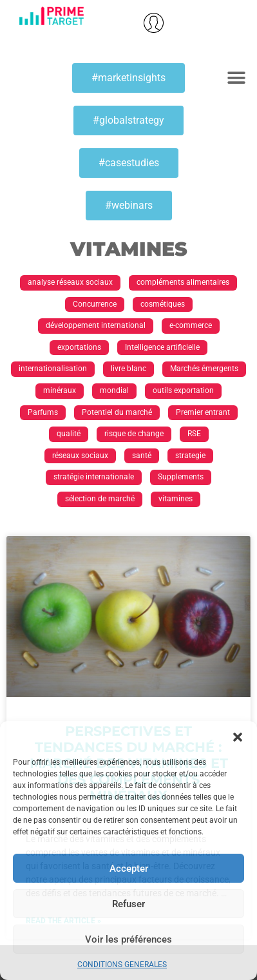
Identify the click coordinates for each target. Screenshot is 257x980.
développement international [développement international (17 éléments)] (96, 325)
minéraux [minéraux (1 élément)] (60, 390)
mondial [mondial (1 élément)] (114, 390)
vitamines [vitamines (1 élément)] (176, 499)
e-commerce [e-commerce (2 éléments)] (191, 325)
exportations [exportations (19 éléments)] (79, 347)
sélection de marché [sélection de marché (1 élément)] (100, 499)
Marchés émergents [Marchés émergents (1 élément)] (204, 369)
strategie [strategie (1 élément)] (190, 456)
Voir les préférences (128, 939)
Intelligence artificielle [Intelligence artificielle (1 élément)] (162, 347)
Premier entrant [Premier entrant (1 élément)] (203, 412)
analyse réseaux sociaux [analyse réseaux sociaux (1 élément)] (70, 282)
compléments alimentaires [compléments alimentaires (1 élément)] (183, 282)
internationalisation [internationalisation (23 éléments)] (53, 369)
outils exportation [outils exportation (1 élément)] (183, 390)
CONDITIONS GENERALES (122, 965)
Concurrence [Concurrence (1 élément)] (95, 304)
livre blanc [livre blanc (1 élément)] (128, 369)
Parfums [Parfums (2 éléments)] (43, 412)
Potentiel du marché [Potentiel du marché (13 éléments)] (117, 412)
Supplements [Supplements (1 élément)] (181, 477)
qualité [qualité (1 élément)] (69, 434)
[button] (238, 737)
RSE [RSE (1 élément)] (194, 434)
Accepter (129, 869)
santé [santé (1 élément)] (142, 456)
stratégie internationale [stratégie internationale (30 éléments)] (94, 477)
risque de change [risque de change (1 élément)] (134, 434)
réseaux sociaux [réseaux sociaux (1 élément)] (80, 456)
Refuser (128, 904)
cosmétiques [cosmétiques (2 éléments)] (163, 304)
